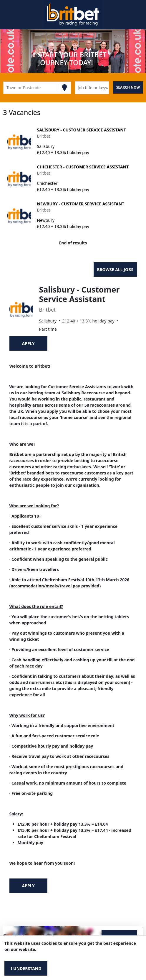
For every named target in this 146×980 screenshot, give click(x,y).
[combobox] (7, 88)
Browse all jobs (115, 269)
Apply (28, 343)
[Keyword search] (92, 88)
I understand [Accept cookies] (26, 968)
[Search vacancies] (128, 87)
